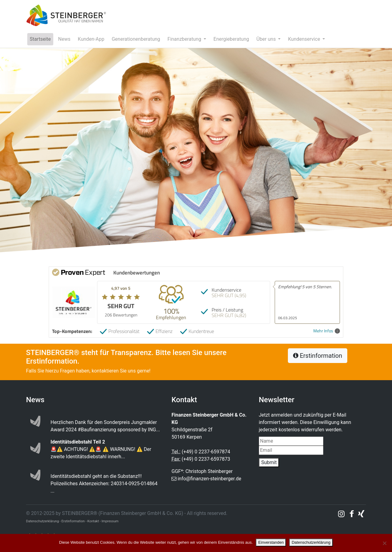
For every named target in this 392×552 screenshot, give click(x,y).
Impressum (110, 521)
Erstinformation (318, 356)
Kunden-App (91, 39)
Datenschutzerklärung (311, 542)
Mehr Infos (327, 331)
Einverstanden (271, 542)
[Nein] (384, 543)
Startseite (40, 39)
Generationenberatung (136, 39)
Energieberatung (231, 39)
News (64, 39)
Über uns (267, 39)
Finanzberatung (185, 39)
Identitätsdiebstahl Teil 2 (78, 442)
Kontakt (93, 521)
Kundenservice (305, 39)
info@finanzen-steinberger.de (209, 479)
